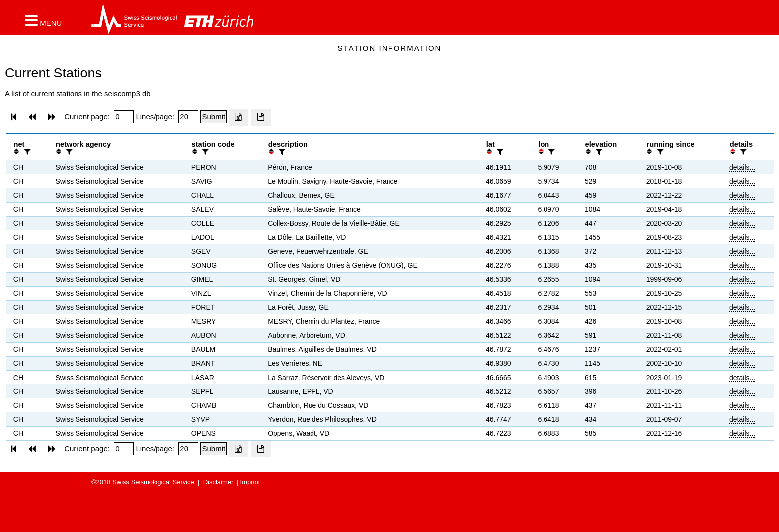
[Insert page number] (124, 117)
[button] (43, 20)
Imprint (250, 482)
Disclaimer (218, 482)
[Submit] (213, 117)
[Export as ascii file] (261, 117)
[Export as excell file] (238, 117)
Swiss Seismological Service (153, 482)
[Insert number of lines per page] (188, 117)
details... (742, 167)
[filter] (26, 152)
